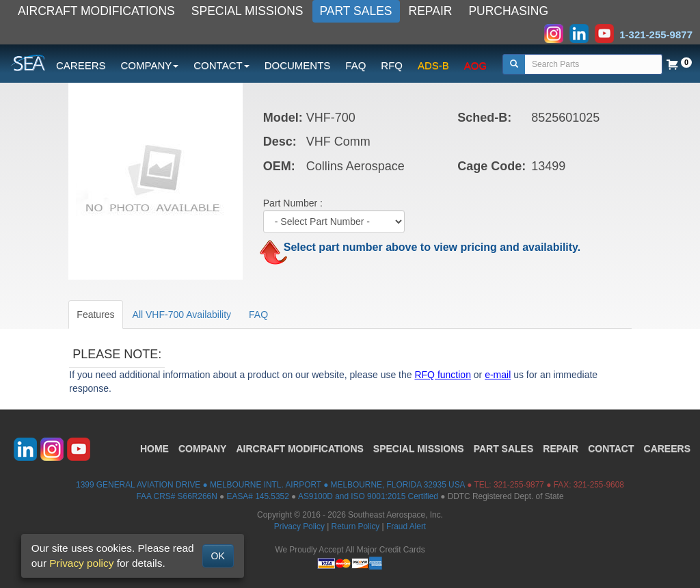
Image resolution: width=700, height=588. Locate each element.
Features (95, 315)
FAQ (355, 65)
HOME (154, 449)
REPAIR (431, 11)
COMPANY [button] (150, 65)
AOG (475, 65)
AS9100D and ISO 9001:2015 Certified (368, 496)
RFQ (392, 65)
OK (218, 556)
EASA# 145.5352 (258, 496)
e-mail (498, 375)
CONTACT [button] (221, 65)
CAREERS (81, 65)
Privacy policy (81, 563)
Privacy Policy (299, 526)
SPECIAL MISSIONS (247, 11)
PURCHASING (508, 11)
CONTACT (611, 449)
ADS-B (433, 65)
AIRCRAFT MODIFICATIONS (96, 11)
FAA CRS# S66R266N (176, 496)
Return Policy (356, 526)
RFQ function (442, 375)
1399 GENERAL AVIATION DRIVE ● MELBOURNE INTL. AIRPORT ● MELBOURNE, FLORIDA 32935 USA (270, 485)
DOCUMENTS (298, 65)
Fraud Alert (406, 526)
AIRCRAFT (299, 449)
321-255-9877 (519, 485)
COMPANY (203, 449)
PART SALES (356, 11)
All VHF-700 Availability (182, 315)
